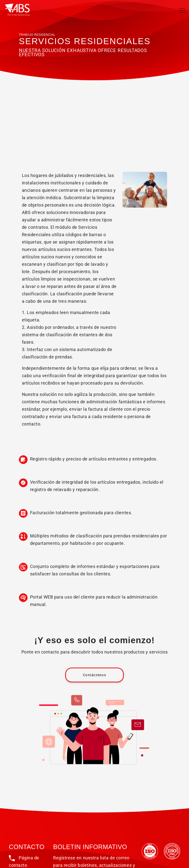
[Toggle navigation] (182, 10)
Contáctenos (94, 675)
